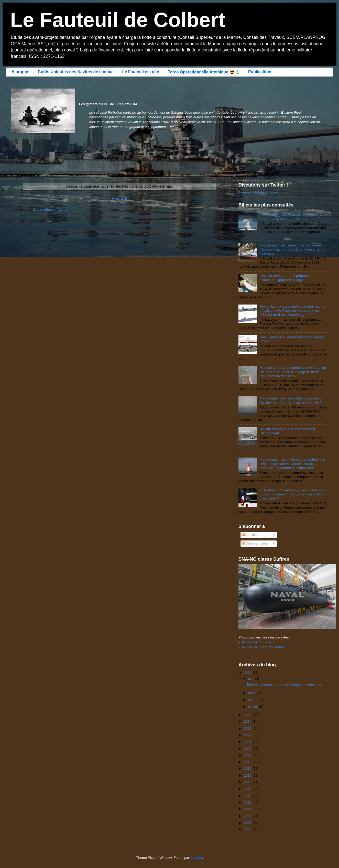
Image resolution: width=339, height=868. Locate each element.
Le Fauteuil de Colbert (118, 20)
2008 (248, 829)
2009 (248, 823)
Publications (260, 72)
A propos (20, 72)
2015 (248, 782)
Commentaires (255, 543)
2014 (248, 789)
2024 (248, 721)
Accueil (119, 199)
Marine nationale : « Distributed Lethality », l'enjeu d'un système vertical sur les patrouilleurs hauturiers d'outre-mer (292, 464)
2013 (248, 796)
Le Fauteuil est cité (141, 72)
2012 (248, 802)
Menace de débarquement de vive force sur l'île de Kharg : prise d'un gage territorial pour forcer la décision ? (293, 372)
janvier (254, 706)
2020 (248, 749)
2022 (248, 735)
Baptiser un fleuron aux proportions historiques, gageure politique (286, 278)
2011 (248, 809)
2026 (248, 673)
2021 (248, 742)
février (253, 700)
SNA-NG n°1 (256, 642)
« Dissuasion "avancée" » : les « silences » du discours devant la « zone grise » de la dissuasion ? (292, 494)
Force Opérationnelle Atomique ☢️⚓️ (204, 72)
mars (252, 693)
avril (252, 679)
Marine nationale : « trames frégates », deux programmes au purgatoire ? (293, 217)
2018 (248, 762)
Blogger (196, 858)
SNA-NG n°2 (262, 647)
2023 (248, 728)
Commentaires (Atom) (50, 209)
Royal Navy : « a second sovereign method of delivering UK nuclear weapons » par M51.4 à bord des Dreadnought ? (292, 311)
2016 (248, 775)
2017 (248, 769)
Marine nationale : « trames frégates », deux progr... (287, 684)
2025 (248, 715)
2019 (248, 755)
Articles (249, 535)
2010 (248, 816)
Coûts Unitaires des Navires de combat (76, 72)
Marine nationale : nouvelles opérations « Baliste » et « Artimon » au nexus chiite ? (291, 400)
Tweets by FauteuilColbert (258, 192)
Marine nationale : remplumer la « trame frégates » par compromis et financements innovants (292, 249)
